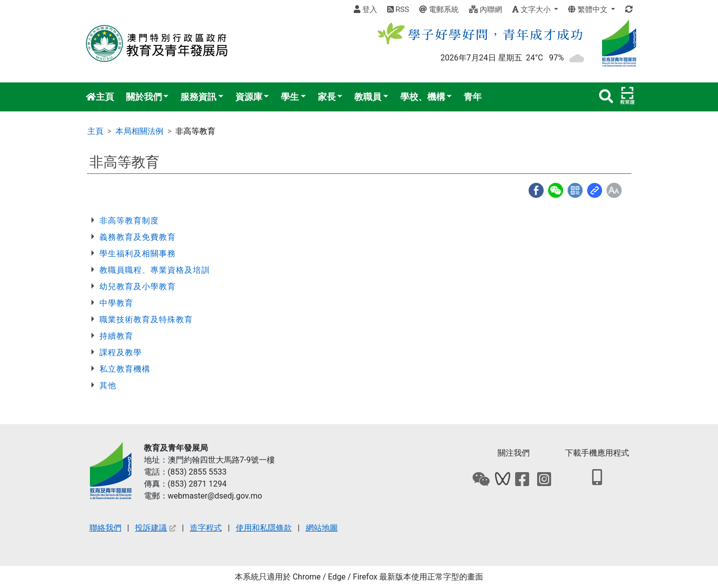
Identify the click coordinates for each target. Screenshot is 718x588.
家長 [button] (327, 97)
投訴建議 (155, 528)
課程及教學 (121, 352)
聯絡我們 (105, 528)
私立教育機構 (125, 369)
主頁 (100, 97)
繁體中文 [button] (589, 9)
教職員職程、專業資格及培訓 (155, 270)
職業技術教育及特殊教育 (146, 319)
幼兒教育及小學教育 (138, 287)
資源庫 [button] (249, 97)
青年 (473, 97)
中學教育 (116, 303)
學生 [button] (290, 97)
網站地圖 (322, 528)
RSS (398, 9)
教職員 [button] (368, 97)
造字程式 (206, 528)
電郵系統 (439, 9)
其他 (108, 385)
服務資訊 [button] (198, 97)
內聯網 (486, 9)
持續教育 (116, 336)
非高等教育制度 (129, 221)
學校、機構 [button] (423, 97)
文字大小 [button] (532, 9)
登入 (365, 9)
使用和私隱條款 (264, 528)
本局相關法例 (139, 131)
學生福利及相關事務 (138, 254)
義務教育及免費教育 (138, 237)
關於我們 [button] (144, 97)
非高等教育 (195, 131)
